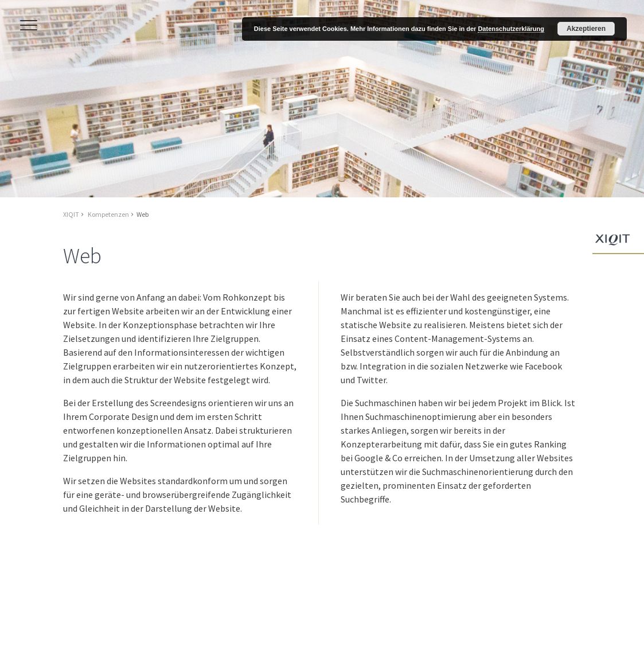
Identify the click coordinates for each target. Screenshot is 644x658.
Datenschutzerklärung (511, 29)
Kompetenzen (108, 214)
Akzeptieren (586, 29)
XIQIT (71, 214)
